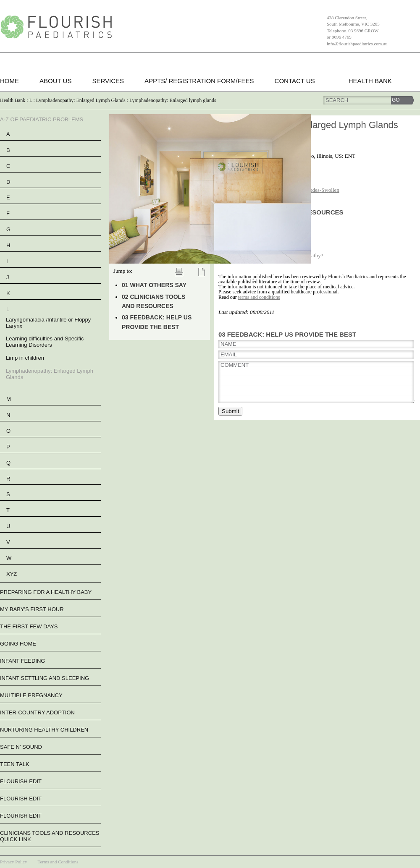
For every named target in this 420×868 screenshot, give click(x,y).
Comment (235, 365)
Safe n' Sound (21, 747)
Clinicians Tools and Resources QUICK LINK (50, 836)
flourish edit (21, 781)
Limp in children (25, 358)
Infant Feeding (22, 661)
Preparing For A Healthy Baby (46, 592)
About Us (55, 81)
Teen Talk (15, 764)
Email (229, 354)
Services (108, 81)
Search (337, 100)
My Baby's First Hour (32, 609)
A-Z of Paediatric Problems (42, 119)
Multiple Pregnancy (31, 695)
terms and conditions (259, 297)
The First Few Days (29, 626)
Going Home (18, 644)
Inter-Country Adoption (37, 712)
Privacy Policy (13, 862)
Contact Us (295, 81)
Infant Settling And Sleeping (45, 678)
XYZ (12, 574)
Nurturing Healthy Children (44, 730)
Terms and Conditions (58, 862)
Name (228, 344)
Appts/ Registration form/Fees (199, 81)
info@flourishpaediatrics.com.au (357, 44)
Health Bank (370, 81)
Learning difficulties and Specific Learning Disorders (45, 342)
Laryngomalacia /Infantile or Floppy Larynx (48, 323)
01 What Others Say (154, 285)
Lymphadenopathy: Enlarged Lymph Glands (50, 374)
